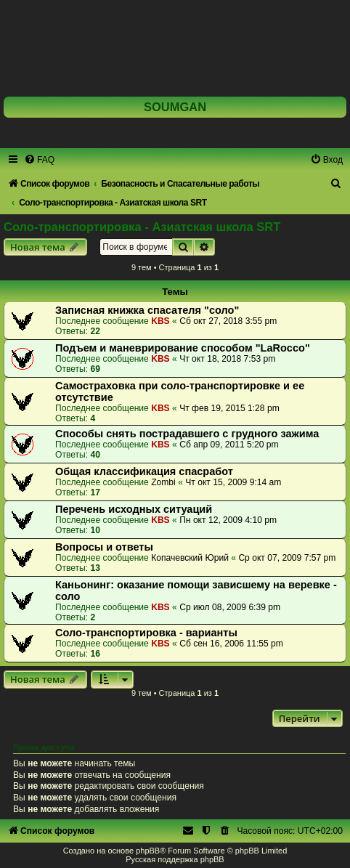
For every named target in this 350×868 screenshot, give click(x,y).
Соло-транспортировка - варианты (146, 633)
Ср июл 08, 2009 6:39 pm (230, 607)
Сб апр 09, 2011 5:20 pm (229, 445)
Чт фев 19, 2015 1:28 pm (229, 408)
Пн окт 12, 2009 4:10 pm (228, 520)
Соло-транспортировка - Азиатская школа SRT (142, 227)
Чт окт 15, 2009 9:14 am (233, 482)
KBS (160, 321)
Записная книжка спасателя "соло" (147, 310)
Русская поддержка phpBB (175, 859)
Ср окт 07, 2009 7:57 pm (287, 558)
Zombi (163, 482)
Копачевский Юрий (190, 558)
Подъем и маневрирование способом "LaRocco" (183, 348)
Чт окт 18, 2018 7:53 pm (227, 359)
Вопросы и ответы (104, 547)
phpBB (148, 851)
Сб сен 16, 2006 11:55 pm (231, 644)
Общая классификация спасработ (144, 471)
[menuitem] (39, 160)
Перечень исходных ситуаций (134, 509)
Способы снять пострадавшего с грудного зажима (187, 434)
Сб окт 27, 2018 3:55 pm (228, 321)
